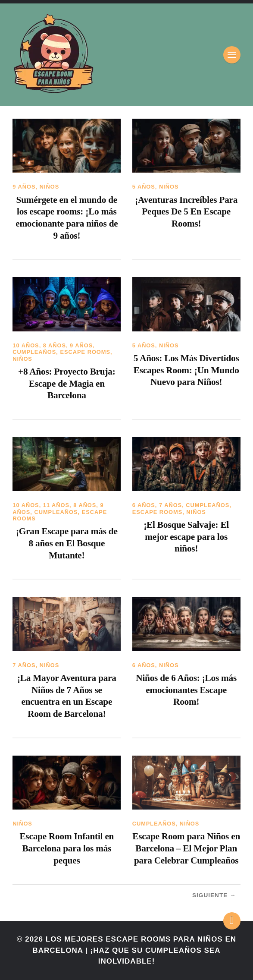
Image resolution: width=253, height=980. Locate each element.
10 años (26, 345)
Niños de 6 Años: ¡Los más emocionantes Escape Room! (186, 690)
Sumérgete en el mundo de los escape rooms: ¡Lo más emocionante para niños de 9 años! (67, 218)
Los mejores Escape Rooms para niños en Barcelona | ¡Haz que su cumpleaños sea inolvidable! (135, 950)
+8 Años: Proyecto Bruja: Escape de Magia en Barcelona (67, 383)
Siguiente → (214, 895)
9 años (24, 187)
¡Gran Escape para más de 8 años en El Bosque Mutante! (67, 543)
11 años (56, 505)
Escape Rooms (85, 352)
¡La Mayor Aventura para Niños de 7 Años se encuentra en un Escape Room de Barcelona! (67, 696)
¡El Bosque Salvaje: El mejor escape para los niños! (186, 537)
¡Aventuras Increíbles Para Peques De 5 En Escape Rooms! (186, 212)
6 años (144, 505)
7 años (170, 505)
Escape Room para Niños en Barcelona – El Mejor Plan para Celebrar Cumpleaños (186, 848)
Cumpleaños (34, 352)
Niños (50, 187)
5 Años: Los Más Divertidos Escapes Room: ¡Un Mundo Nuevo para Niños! (186, 370)
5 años (144, 187)
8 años (55, 345)
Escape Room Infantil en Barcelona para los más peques (67, 848)
